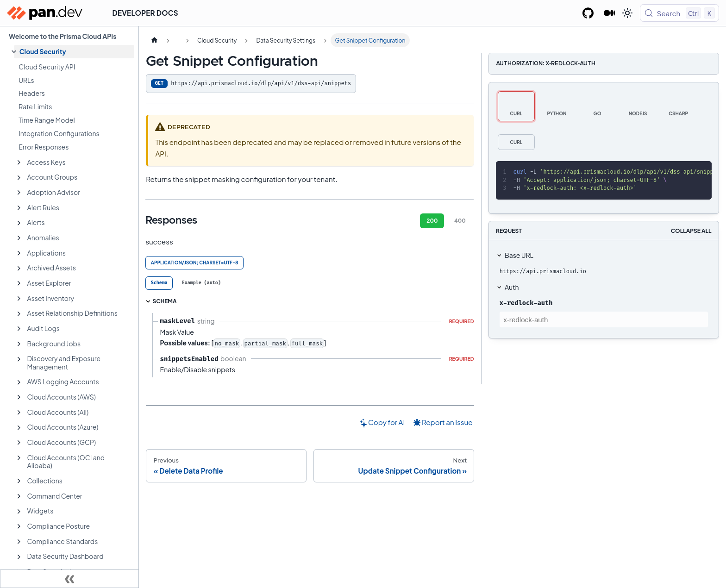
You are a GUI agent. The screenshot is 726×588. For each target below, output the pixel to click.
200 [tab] (432, 221)
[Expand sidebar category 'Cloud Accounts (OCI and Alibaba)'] (19, 458)
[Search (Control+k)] (679, 13)
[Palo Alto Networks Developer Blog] (610, 13)
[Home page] (154, 40)
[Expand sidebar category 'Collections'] (19, 481)
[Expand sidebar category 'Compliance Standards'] (19, 542)
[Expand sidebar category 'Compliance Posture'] (19, 526)
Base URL (519, 255)
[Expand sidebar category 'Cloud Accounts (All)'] (19, 413)
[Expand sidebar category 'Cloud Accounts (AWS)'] (19, 397)
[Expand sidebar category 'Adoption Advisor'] (19, 193)
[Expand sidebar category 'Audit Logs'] (19, 329)
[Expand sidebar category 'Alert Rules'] (19, 208)
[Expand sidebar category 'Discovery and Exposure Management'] (19, 359)
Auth (512, 287)
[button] (74, 52)
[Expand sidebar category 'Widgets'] (19, 512)
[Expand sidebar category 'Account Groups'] (19, 178)
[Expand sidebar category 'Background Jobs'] (19, 344)
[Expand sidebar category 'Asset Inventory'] (19, 299)
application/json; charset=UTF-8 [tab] (195, 263)
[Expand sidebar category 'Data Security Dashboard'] (19, 557)
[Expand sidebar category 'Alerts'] (19, 223)
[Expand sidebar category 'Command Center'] (19, 496)
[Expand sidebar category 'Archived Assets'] (19, 269)
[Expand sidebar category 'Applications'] (19, 253)
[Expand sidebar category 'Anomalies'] (19, 238)
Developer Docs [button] (145, 13)
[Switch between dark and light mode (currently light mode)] (627, 13)
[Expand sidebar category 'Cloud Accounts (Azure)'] (19, 428)
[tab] (159, 283)
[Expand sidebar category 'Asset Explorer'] (19, 283)
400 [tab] (460, 221)
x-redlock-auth (526, 303)
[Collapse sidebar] (69, 579)
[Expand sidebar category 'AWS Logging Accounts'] (19, 382)
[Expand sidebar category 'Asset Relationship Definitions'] (19, 314)
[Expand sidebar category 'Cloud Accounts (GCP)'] (19, 443)
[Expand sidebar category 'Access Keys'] (19, 163)
